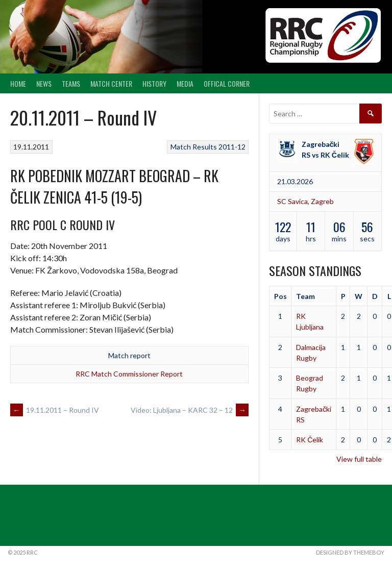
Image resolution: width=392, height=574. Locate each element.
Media (185, 83)
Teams (71, 83)
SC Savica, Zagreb (305, 201)
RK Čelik (310, 440)
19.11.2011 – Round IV (55, 410)
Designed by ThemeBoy (350, 552)
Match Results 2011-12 (208, 147)
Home (18, 83)
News (44, 83)
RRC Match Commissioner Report (129, 374)
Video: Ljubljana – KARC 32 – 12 (190, 410)
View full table (359, 459)
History (154, 83)
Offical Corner (227, 83)
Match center (111, 83)
